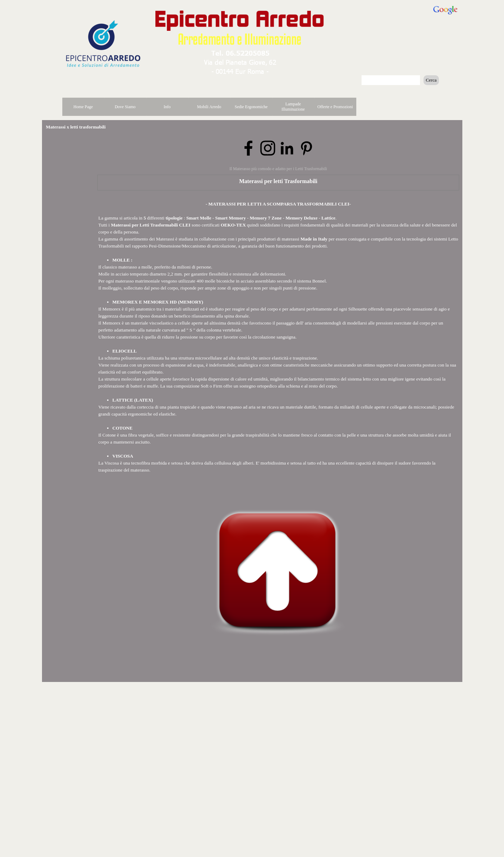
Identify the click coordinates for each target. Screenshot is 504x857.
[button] (240, 52)
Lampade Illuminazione (293, 107)
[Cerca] (391, 80)
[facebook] (248, 148)
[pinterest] (306, 148)
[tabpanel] (278, 337)
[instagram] (268, 148)
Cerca (431, 80)
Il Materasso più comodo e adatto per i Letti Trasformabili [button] (278, 169)
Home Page (83, 107)
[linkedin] (287, 148)
